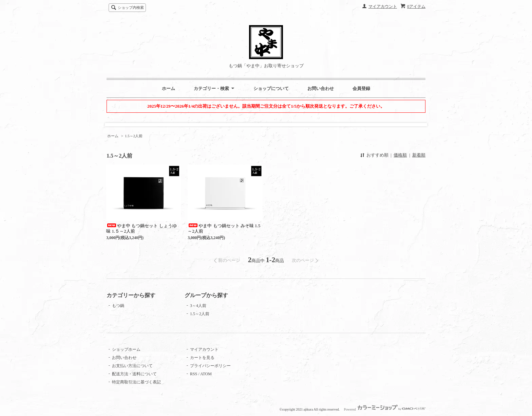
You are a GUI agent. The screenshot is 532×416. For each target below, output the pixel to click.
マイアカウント (383, 6)
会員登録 (361, 88)
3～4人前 (198, 306)
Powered (385, 409)
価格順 (400, 155)
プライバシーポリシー (210, 366)
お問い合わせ (321, 88)
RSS (194, 374)
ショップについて (271, 88)
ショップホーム (126, 349)
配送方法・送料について (134, 374)
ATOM (206, 374)
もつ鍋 (118, 306)
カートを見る (202, 358)
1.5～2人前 (134, 136)
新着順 (419, 155)
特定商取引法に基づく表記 (136, 382)
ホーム (168, 88)
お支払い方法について (132, 366)
